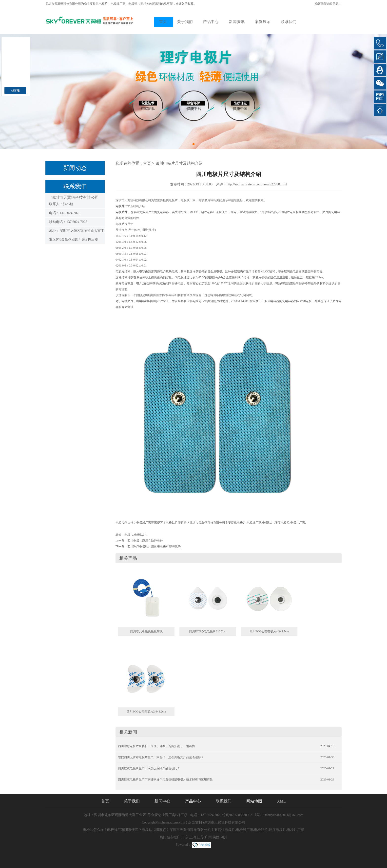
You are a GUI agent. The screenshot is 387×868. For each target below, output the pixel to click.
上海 (193, 837)
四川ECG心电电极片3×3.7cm (208, 631)
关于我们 (185, 22)
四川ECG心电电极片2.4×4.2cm (146, 712)
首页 (163, 22)
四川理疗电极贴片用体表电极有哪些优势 (154, 547)
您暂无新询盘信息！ (328, 4)
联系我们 (289, 22)
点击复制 (195, 822)
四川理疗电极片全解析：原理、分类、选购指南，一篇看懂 (156, 746)
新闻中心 (162, 801)
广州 (208, 837)
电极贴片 (140, 535)
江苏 (200, 837)
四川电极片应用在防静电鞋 (145, 541)
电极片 (103, 4)
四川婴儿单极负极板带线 (146, 631)
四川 (224, 837)
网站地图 (254, 801)
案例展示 (263, 22)
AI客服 (15, 90)
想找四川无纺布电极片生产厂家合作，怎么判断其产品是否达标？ (161, 757)
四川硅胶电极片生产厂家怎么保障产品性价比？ (149, 768)
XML (281, 801)
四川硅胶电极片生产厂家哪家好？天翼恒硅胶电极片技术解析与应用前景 (165, 779)
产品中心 (211, 22)
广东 (185, 837)
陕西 (216, 837)
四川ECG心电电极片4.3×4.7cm (269, 631)
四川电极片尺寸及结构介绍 (179, 163)
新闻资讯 (237, 22)
